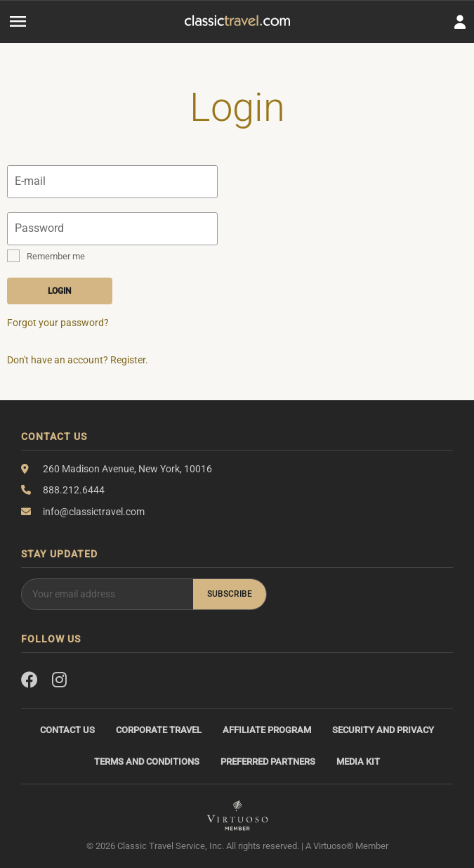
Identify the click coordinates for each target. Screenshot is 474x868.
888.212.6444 (74, 490)
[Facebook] (29, 680)
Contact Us (67, 730)
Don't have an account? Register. (78, 360)
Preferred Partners (268, 762)
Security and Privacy (383, 730)
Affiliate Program (267, 730)
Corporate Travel (159, 730)
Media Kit (358, 762)
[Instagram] (59, 680)
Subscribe (230, 594)
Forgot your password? (58, 323)
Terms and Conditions (147, 762)
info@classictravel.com (94, 512)
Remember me (56, 256)
